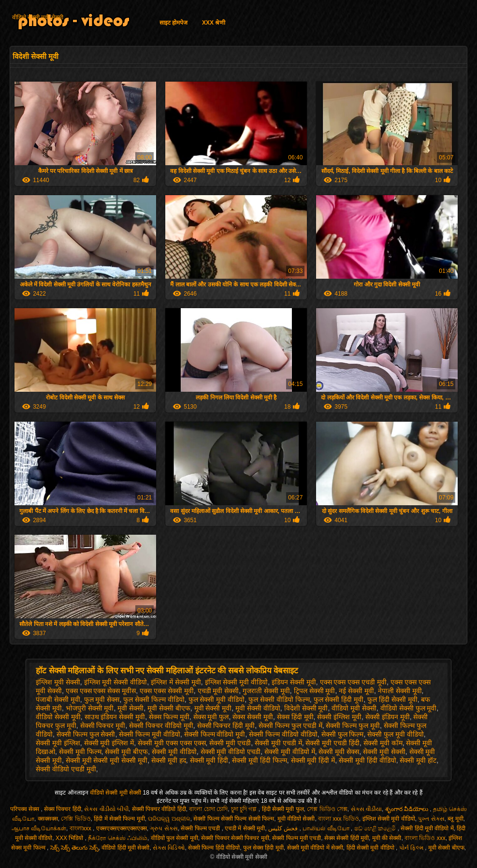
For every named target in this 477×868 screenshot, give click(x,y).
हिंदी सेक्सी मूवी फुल (283, 809)
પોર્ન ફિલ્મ (412, 848)
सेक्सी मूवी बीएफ (126, 752)
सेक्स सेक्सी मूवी (253, 717)
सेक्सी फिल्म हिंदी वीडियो (214, 848)
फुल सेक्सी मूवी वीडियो (217, 699)
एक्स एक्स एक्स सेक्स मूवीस (101, 691)
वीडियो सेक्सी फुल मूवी (409, 708)
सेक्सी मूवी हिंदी (209, 760)
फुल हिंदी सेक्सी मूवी (392, 699)
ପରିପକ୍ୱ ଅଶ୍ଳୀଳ (169, 819)
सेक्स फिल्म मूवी (169, 717)
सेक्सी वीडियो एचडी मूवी (66, 769)
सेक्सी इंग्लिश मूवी (339, 717)
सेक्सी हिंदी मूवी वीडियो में (427, 828)
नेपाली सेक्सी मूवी (400, 691)
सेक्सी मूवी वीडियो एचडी (231, 752)
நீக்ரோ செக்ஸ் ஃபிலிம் (118, 838)
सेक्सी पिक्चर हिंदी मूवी (226, 726)
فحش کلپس (284, 828)
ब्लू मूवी (455, 819)
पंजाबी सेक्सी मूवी (58, 699)
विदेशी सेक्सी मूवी (306, 708)
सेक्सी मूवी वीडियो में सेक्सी (315, 848)
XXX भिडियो (70, 838)
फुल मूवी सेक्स (102, 699)
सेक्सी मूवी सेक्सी (384, 752)
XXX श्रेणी (214, 23)
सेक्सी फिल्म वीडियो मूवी (215, 734)
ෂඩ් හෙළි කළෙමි (376, 828)
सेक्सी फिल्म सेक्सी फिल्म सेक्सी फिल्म (234, 819)
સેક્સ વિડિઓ (169, 848)
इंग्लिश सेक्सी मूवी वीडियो (237, 682)
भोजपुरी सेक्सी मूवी (90, 708)
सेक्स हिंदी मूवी (295, 717)
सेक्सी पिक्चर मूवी (103, 726)
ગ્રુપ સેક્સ (164, 828)
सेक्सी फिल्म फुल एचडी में (290, 726)
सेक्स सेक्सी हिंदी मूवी (347, 838)
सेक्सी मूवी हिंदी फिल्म (260, 760)
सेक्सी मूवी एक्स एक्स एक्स (172, 743)
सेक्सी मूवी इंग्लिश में (109, 743)
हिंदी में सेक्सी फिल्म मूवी (119, 819)
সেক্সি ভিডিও (76, 819)
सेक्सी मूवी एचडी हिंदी (332, 743)
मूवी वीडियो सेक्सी (296, 819)
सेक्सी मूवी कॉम (383, 743)
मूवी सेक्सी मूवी (213, 708)
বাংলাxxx (81, 828)
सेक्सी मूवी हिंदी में (313, 760)
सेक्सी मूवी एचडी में (278, 743)
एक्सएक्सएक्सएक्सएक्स (122, 828)
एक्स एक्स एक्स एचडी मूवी (354, 682)
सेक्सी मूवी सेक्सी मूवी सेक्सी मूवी (107, 760)
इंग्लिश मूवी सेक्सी (58, 682)
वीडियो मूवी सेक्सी (354, 708)
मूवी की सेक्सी (387, 838)
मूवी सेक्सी (130, 708)
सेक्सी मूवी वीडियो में (290, 752)
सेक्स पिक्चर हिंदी (63, 809)
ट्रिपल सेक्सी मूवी (315, 691)
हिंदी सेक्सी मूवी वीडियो (371, 848)
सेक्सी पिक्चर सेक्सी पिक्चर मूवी (235, 838)
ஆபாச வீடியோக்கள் (39, 828)
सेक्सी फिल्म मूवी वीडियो (150, 734)
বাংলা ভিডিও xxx (425, 838)
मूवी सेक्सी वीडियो (258, 708)
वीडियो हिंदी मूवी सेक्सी (125, 848)
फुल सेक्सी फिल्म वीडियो (154, 699)
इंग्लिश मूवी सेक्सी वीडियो (116, 682)
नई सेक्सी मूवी (356, 691)
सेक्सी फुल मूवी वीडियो (396, 734)
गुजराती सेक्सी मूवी (266, 691)
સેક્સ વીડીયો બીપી (106, 809)
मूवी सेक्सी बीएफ (169, 708)
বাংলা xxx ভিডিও (339, 819)
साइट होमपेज (173, 23)
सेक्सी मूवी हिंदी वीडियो (368, 760)
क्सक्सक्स (48, 819)
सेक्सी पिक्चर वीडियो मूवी (161, 726)
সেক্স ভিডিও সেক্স (327, 809)
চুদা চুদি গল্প (245, 809)
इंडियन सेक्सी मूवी (294, 682)
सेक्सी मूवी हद (169, 760)
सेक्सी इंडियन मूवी (388, 717)
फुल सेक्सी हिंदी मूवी (339, 699)
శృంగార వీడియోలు (408, 809)
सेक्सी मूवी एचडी (230, 743)
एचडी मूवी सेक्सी (218, 691)
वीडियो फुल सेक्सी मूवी (174, 838)
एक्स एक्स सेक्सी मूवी (167, 691)
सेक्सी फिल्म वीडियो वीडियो (283, 734)
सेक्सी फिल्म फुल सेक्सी (86, 734)
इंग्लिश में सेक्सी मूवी (176, 682)
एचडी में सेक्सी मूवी (245, 828)
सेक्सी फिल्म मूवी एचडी (296, 838)
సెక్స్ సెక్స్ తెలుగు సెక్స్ (74, 848)
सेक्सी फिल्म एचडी (201, 828)
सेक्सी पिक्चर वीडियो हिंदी (159, 809)
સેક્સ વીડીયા (366, 809)
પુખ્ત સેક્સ (431, 819)
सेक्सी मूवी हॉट (418, 760)
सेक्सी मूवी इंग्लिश (58, 743)
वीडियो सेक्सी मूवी (58, 717)
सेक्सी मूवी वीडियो (174, 752)
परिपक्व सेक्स (26, 809)
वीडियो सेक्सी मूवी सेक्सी (38, 17)
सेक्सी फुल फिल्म (343, 734)
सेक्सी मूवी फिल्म (80, 752)
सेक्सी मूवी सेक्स (339, 752)
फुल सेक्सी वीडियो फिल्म (279, 699)
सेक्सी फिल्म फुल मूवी (353, 726)
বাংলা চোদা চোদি (208, 809)
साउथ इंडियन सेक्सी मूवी (115, 717)
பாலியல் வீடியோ (327, 828)
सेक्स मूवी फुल (211, 717)
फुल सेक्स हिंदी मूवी (263, 848)
